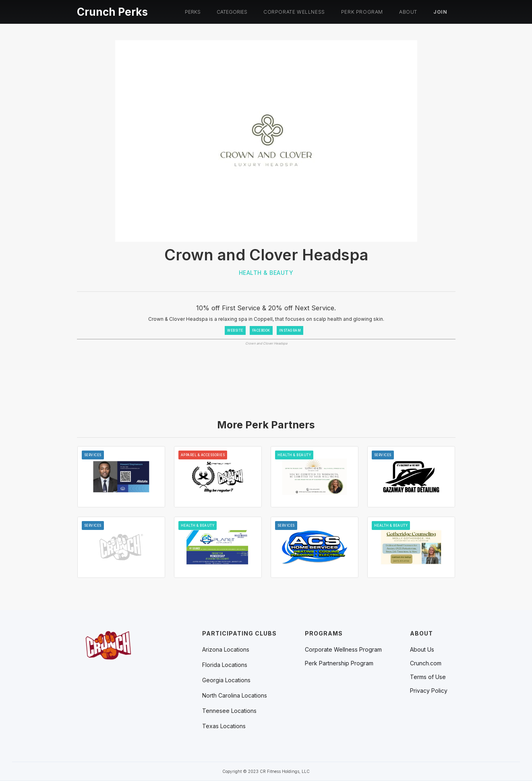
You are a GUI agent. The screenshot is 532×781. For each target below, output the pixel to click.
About (408, 12)
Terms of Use (428, 677)
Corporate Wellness (294, 12)
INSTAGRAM (290, 330)
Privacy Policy (429, 691)
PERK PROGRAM (362, 12)
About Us (422, 650)
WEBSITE (235, 330)
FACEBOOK (261, 330)
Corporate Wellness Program (343, 650)
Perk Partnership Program (339, 663)
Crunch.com (426, 663)
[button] (193, 12)
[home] (112, 11)
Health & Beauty (266, 273)
